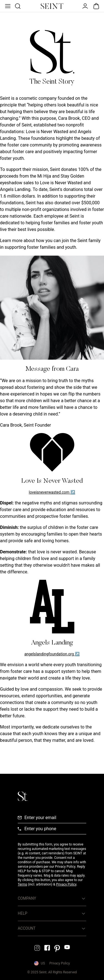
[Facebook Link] (47, 948)
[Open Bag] (96, 6)
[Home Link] (52, 6)
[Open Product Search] (17, 6)
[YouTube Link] (67, 947)
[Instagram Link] (37, 948)
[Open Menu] (7, 6)
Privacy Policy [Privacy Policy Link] (60, 963)
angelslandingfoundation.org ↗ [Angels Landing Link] (52, 654)
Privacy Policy (66, 884)
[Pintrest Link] (57, 949)
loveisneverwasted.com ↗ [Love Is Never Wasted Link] (52, 492)
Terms (22, 884)
